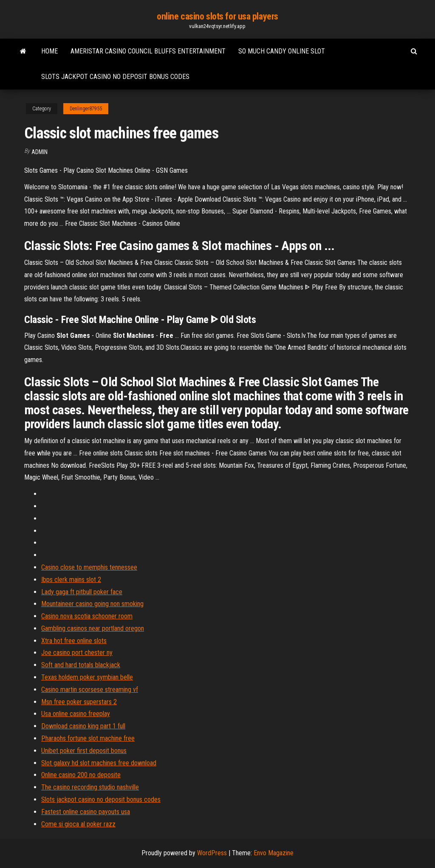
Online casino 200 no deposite (81, 775)
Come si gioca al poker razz (78, 824)
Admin (40, 152)
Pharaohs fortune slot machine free (88, 738)
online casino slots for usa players (217, 16)
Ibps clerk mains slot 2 (71, 580)
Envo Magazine (274, 853)
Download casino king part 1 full (83, 726)
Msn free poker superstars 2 (79, 702)
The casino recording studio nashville (90, 787)
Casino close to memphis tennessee (89, 567)
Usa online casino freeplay (76, 714)
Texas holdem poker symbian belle (87, 677)
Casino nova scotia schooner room (87, 616)
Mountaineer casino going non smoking (92, 604)
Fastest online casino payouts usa (86, 812)
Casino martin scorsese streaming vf (90, 690)
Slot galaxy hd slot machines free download (99, 763)
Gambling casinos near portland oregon (93, 628)
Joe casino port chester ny (77, 653)
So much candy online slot (282, 51)
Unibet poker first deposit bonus (84, 751)
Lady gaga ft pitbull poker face (82, 592)
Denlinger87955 (86, 109)
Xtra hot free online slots (74, 641)
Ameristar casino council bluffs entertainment (148, 51)
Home (49, 51)
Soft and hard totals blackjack (81, 665)
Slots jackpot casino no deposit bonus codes (115, 77)
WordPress (212, 853)
